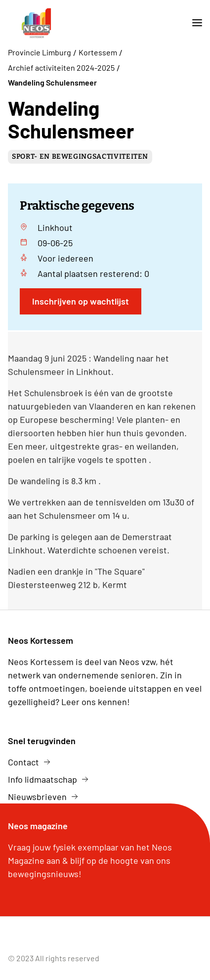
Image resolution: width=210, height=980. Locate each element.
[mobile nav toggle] (193, 23)
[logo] (37, 23)
